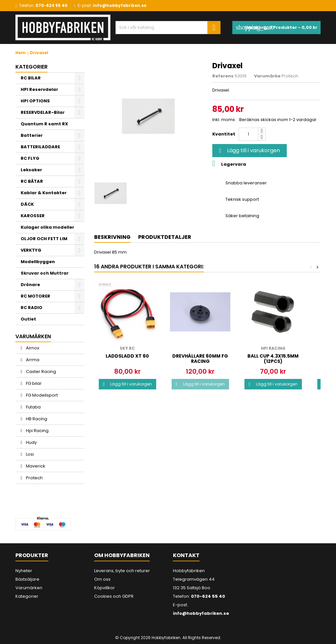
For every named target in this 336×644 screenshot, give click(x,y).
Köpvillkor (105, 588)
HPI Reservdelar (39, 89)
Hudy (31, 442)
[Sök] (168, 28)
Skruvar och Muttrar (45, 273)
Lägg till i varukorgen (249, 150)
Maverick (35, 466)
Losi (29, 454)
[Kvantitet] (248, 134)
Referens (223, 76)
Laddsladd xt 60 (127, 356)
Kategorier (31, 67)
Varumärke (267, 76)
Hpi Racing (37, 431)
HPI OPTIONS (35, 101)
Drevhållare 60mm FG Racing (200, 359)
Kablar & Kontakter (44, 193)
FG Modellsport (41, 395)
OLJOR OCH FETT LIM (44, 239)
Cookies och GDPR (114, 596)
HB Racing (36, 419)
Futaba (33, 407)
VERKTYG (31, 250)
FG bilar (33, 383)
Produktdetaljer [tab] (165, 237)
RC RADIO (31, 308)
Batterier (32, 135)
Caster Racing (41, 372)
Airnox (32, 348)
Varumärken (29, 588)
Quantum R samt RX (44, 124)
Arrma (32, 360)
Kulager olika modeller (47, 227)
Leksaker (31, 170)
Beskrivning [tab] (112, 237)
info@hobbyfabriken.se (120, 5)
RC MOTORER (35, 296)
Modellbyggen (38, 262)
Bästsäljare (27, 579)
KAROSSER (33, 216)
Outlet (28, 319)
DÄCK (27, 204)
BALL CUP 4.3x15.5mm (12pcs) (273, 359)
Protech (34, 478)
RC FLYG (30, 158)
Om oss (102, 579)
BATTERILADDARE (40, 147)
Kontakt (186, 555)
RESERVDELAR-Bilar (43, 112)
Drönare (30, 285)
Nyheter (24, 571)
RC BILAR (31, 78)
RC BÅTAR (32, 181)
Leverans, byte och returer (122, 571)
